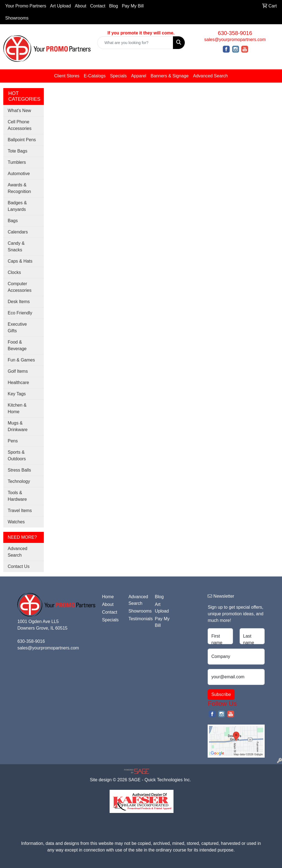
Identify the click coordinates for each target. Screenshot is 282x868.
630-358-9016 (235, 33)
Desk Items (19, 302)
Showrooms (17, 18)
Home (108, 597)
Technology (19, 481)
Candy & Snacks (16, 247)
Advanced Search (210, 76)
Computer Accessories (20, 287)
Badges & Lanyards (17, 206)
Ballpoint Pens (22, 140)
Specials (118, 76)
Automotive (19, 174)
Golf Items (18, 371)
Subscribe (221, 694)
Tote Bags (17, 151)
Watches (16, 522)
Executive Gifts (17, 327)
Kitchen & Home (17, 408)
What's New (19, 111)
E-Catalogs (95, 76)
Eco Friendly (20, 313)
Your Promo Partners (26, 6)
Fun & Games (21, 360)
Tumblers (17, 162)
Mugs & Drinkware (18, 426)
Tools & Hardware (17, 496)
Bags (13, 221)
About (80, 6)
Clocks (14, 272)
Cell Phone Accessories (20, 125)
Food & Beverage (17, 345)
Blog (113, 6)
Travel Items (20, 511)
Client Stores (67, 76)
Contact (98, 6)
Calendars (18, 232)
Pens (13, 441)
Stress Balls (19, 470)
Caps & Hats (20, 261)
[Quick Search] (135, 43)
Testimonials (138, 619)
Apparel (139, 76)
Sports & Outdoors (17, 455)
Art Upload (61, 6)
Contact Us (19, 566)
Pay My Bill (133, 6)
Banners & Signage (170, 76)
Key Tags (17, 394)
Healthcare (18, 383)
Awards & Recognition (19, 188)
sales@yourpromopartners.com (235, 40)
